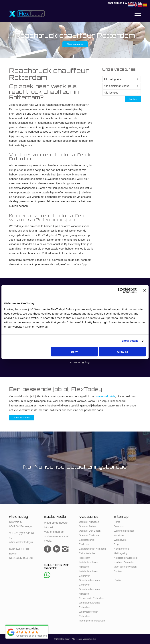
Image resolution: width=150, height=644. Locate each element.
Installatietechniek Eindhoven (88, 574)
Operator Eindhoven (90, 535)
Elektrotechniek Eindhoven (87, 542)
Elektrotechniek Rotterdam (87, 556)
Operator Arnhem (88, 526)
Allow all (122, 352)
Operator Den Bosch (90, 531)
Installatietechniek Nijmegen (88, 564)
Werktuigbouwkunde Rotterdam (90, 605)
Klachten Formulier (124, 562)
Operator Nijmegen (89, 522)
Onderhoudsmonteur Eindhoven (90, 582)
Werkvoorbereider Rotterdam (88, 614)
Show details (130, 341)
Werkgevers (120, 540)
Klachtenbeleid (122, 549)
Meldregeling (121, 553)
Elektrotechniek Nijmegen (92, 549)
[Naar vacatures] (75, 44)
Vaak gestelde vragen (125, 567)
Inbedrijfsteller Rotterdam (92, 621)
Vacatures (119, 535)
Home (117, 522)
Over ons (119, 526)
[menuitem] (136, 14)
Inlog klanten (115, 3)
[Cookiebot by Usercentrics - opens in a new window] (121, 290)
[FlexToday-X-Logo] (27, 14)
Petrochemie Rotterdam (91, 598)
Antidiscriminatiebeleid (126, 558)
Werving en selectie (124, 531)
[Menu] (136, 14)
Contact (118, 571)
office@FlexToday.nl (21, 542)
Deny (74, 352)
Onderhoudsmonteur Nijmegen (90, 592)
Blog (116, 544)
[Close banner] (145, 290)
